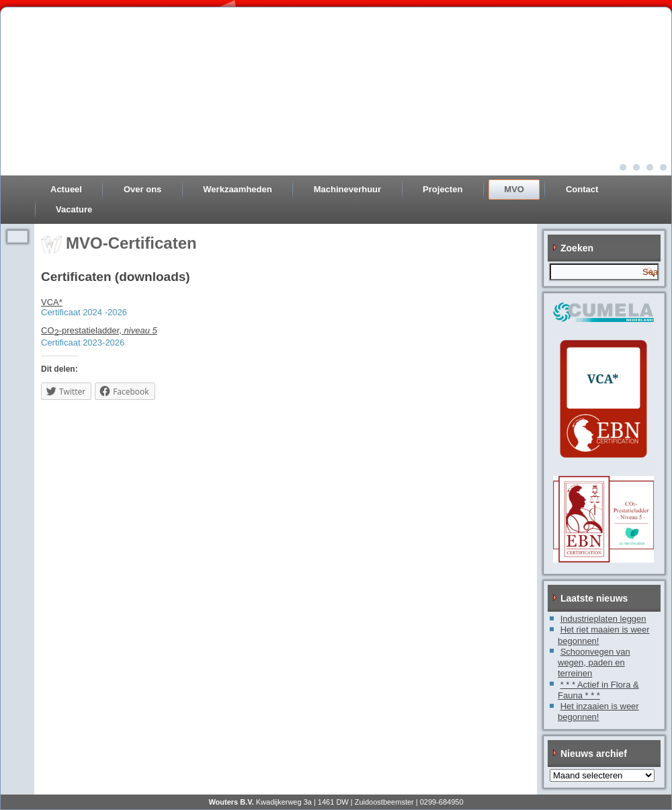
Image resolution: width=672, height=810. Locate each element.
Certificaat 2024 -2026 (84, 312)
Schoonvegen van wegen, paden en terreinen (594, 663)
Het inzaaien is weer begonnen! (598, 712)
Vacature (74, 209)
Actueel (66, 189)
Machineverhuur (347, 189)
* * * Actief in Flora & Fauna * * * (598, 690)
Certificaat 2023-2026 (83, 342)
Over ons (142, 189)
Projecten (443, 189)
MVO (514, 189)
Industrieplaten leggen (603, 619)
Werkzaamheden (237, 189)
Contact (582, 189)
